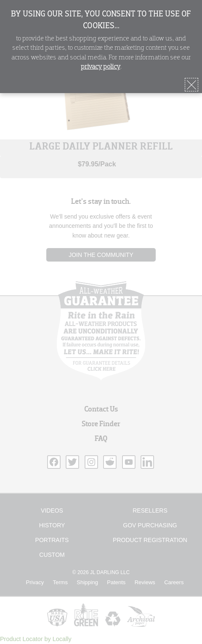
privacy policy (101, 67)
